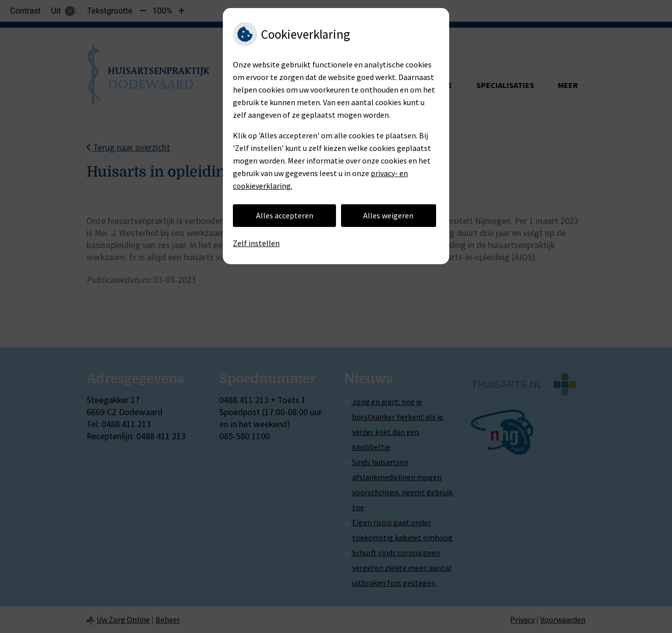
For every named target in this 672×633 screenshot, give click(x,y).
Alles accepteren (285, 215)
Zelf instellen (256, 243)
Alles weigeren (388, 215)
